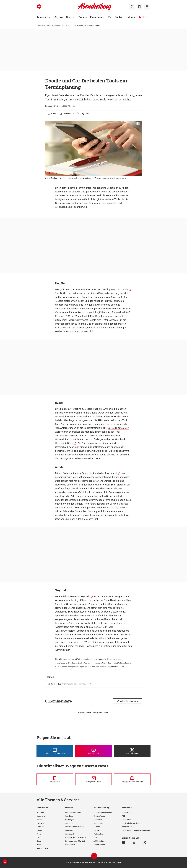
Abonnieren (98, 820)
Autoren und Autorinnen (103, 812)
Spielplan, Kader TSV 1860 (75, 841)
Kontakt (96, 830)
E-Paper (97, 827)
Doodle (125, 289)
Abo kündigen (127, 827)
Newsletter (69, 816)
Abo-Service (98, 823)
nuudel (113, 473)
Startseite (41, 25)
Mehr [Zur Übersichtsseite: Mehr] (142, 17)
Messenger (69, 820)
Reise (39, 845)
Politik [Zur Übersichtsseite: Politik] (119, 17)
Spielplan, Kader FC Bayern (75, 837)
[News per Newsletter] (93, 779)
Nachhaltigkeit (42, 848)
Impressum (126, 812)
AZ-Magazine (99, 841)
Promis (39, 830)
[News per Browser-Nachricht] (132, 779)
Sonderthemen (99, 845)
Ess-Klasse (69, 830)
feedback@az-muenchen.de (113, 667)
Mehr (49, 25)
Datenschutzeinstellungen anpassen (136, 830)
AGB (124, 816)
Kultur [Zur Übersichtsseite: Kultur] (129, 17)
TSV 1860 (40, 827)
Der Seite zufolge (117, 428)
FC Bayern (40, 823)
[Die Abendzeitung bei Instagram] (93, 751)
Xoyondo (85, 596)
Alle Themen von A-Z (73, 812)
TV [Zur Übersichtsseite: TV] (110, 17)
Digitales (57, 25)
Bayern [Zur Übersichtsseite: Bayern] (59, 17)
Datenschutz (127, 820)
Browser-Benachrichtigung (75, 827)
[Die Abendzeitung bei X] (132, 751)
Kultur (39, 841)
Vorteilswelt (70, 834)
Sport (39, 834)
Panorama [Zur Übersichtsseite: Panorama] (96, 17)
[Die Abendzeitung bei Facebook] (55, 751)
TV (38, 837)
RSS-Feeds (69, 823)
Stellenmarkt (70, 845)
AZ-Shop (97, 837)
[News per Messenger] (55, 779)
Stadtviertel (41, 816)
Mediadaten (98, 834)
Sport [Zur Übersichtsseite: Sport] (69, 17)
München (40, 812)
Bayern (39, 820)
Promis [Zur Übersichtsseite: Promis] (83, 17)
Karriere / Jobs (99, 816)
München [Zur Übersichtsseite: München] (43, 17)
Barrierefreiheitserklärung (132, 823)
